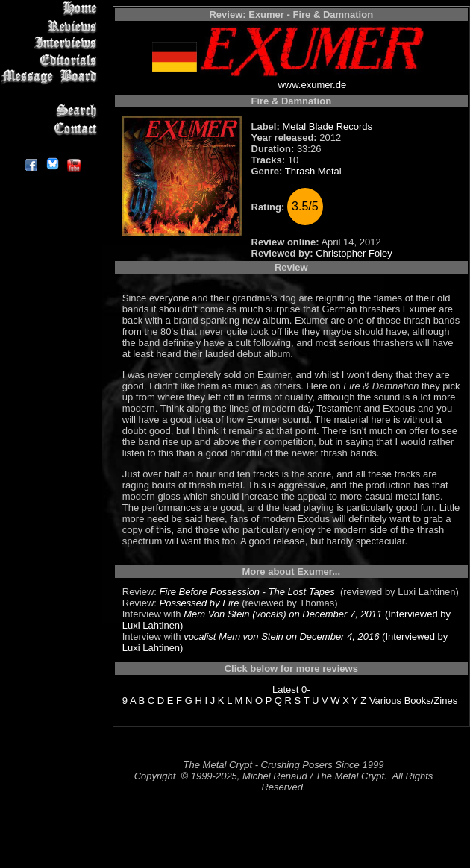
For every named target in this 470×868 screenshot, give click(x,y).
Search (52, 111)
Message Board (52, 77)
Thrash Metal (313, 171)
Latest (285, 689)
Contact (52, 129)
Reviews (52, 26)
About (52, 146)
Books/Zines (431, 701)
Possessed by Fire (200, 603)
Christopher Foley (354, 253)
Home (52, 9)
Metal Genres (52, 94)
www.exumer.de (312, 85)
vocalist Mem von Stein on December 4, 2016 (281, 636)
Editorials (52, 60)
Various (385, 701)
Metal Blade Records (327, 126)
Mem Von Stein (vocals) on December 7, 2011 (283, 614)
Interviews (52, 43)
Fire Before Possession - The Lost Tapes (249, 592)
